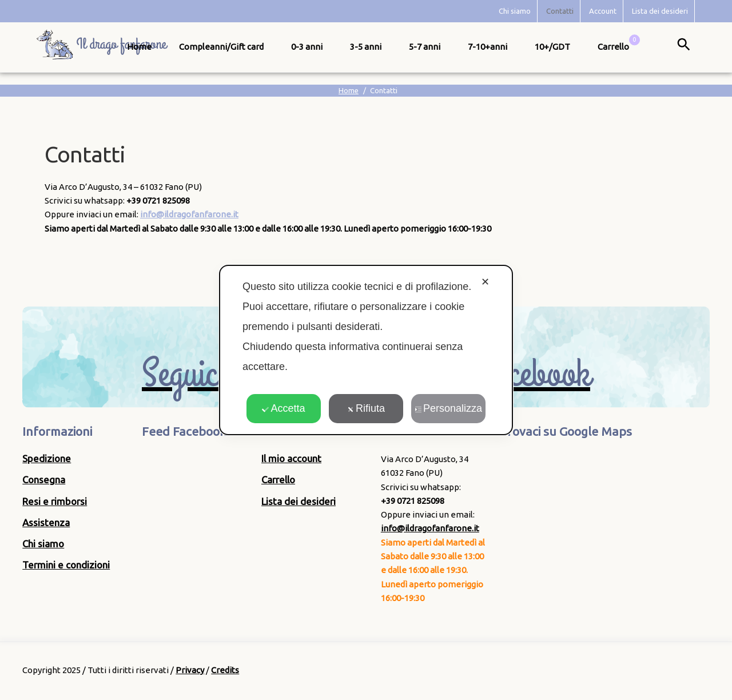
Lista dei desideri (660, 11)
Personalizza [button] (448, 408)
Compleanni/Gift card (221, 47)
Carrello (278, 480)
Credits (225, 670)
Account (603, 11)
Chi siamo (515, 11)
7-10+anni (488, 47)
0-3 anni (307, 47)
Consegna (44, 480)
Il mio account (291, 458)
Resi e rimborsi (55, 501)
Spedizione (47, 458)
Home (139, 47)
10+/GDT (552, 47)
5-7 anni (425, 47)
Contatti (560, 11)
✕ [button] (485, 282)
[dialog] (366, 350)
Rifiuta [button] (366, 408)
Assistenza (46, 522)
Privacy (190, 670)
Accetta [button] (283, 408)
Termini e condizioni (66, 565)
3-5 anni (366, 47)
